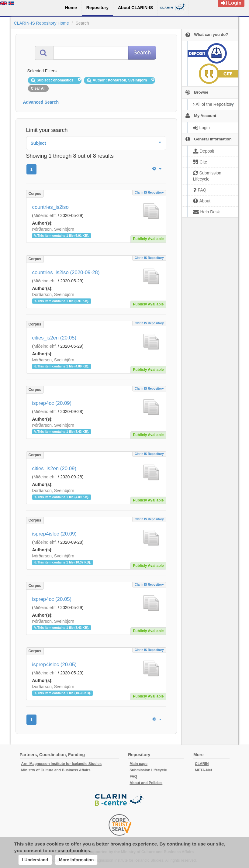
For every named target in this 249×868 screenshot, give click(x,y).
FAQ (133, 777)
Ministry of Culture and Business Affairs (56, 770)
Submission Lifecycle (148, 770)
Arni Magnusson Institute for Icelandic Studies (62, 764)
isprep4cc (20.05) (52, 599)
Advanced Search (41, 102)
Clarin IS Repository (149, 193)
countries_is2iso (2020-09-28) (66, 272)
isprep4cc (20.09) (52, 403)
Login (231, 3)
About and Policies (146, 783)
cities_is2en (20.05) (54, 338)
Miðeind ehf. (45, 215)
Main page (138, 764)
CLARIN (202, 764)
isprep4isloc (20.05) (54, 665)
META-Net (203, 770)
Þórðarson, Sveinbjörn (53, 229)
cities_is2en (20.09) (54, 468)
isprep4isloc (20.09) (54, 534)
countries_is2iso (50, 207)
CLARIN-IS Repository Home (41, 23)
